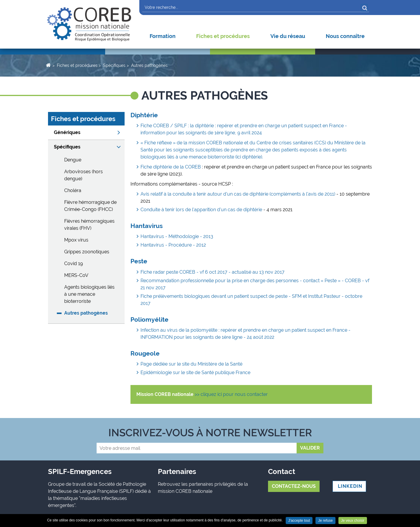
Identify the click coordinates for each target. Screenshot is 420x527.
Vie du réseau (288, 36)
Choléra (73, 190)
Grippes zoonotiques (87, 252)
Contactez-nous (294, 486)
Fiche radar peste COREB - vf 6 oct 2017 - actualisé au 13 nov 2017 (213, 272)
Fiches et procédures (223, 36)
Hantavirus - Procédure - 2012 (173, 245)
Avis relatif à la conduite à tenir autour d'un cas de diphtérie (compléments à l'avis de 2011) (238, 194)
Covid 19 (73, 263)
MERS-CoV (76, 275)
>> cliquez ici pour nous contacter (231, 394)
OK (364, 8)
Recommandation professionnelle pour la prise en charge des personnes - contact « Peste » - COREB (251, 281)
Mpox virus (76, 240)
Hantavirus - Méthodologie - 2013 (177, 236)
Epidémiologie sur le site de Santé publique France (195, 372)
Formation (163, 36)
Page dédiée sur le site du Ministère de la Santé (191, 364)
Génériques (67, 132)
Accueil (48, 65)
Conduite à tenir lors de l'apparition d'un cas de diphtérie (201, 210)
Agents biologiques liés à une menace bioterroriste (89, 294)
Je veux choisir (353, 521)
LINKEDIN (349, 486)
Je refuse (325, 521)
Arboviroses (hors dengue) (83, 175)
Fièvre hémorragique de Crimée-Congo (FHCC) (90, 206)
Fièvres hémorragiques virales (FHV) (89, 225)
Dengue (73, 160)
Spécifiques (114, 65)
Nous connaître (345, 36)
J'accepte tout (299, 521)
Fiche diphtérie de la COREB (171, 167)
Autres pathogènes (149, 65)
